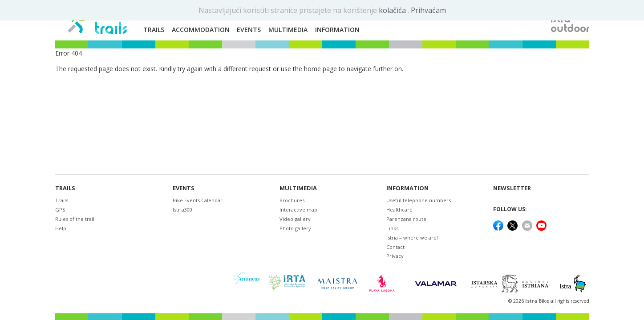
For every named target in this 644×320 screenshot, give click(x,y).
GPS (60, 210)
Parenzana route (406, 219)
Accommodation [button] (201, 30)
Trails (65, 188)
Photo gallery (295, 228)
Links (392, 228)
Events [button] (249, 30)
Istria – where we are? (412, 238)
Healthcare (399, 210)
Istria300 (182, 210)
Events (184, 188)
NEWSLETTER (512, 188)
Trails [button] (154, 30)
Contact (395, 247)
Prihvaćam (428, 10)
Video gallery (295, 219)
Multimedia (298, 188)
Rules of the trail (75, 219)
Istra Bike (538, 301)
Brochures (292, 200)
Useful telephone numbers (419, 200)
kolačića (393, 10)
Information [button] (337, 30)
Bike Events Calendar (198, 200)
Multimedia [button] (288, 30)
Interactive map (298, 210)
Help (61, 228)
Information (407, 188)
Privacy (395, 256)
